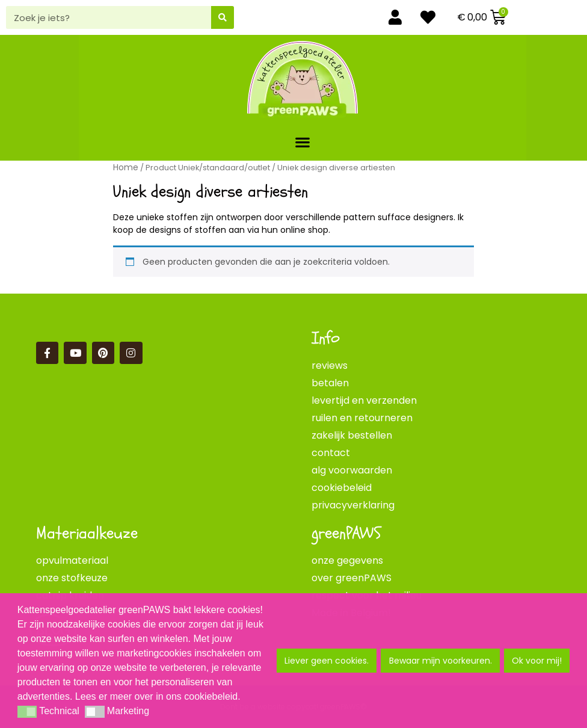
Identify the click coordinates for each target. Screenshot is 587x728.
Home (126, 167)
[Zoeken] (223, 17)
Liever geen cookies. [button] (327, 661)
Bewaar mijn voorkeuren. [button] (441, 661)
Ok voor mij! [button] (537, 661)
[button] (303, 142)
